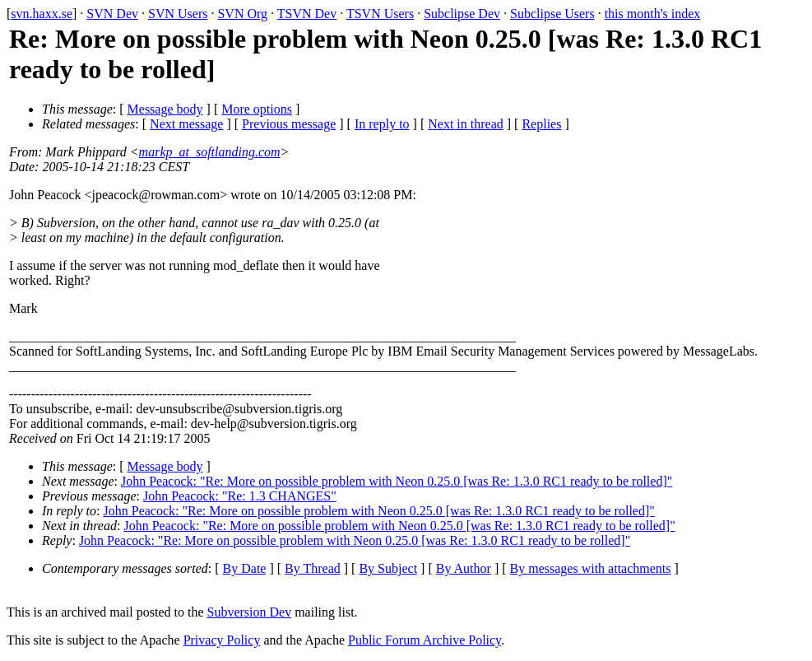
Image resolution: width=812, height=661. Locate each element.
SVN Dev (112, 14)
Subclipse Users (552, 14)
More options (257, 109)
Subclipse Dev (462, 14)
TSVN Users (380, 14)
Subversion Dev (250, 612)
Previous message (289, 124)
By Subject (388, 568)
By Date (245, 568)
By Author (464, 568)
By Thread (313, 568)
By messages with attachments (591, 568)
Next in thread (466, 124)
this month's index (653, 14)
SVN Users (178, 14)
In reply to (382, 124)
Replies (541, 124)
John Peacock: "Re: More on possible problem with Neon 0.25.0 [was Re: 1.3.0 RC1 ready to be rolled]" (397, 481)
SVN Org (242, 14)
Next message (186, 124)
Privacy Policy (222, 640)
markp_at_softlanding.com (210, 152)
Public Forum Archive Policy (425, 640)
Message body (165, 109)
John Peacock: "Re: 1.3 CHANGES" (240, 496)
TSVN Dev (307, 14)
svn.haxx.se (42, 14)
